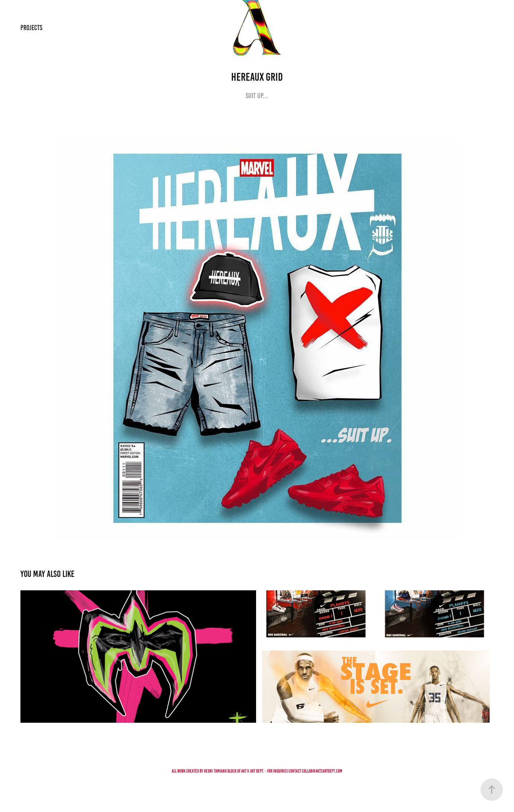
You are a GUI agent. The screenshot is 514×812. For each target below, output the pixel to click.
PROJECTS (31, 28)
